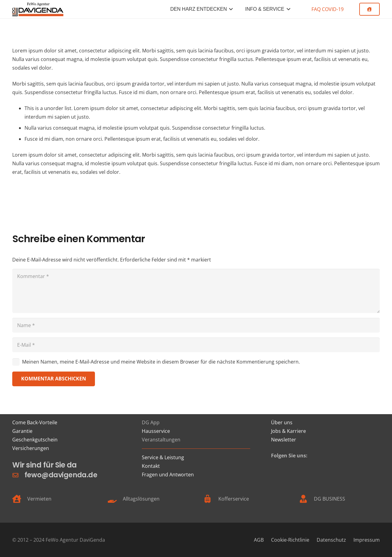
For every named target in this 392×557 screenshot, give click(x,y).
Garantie (22, 431)
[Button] (369, 9)
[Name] (196, 325)
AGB (259, 540)
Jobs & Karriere (288, 431)
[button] (230, 9)
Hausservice (156, 431)
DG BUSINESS (330, 499)
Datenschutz (331, 540)
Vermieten (39, 499)
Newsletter (284, 440)
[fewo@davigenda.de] (18, 475)
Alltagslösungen (141, 499)
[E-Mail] (196, 345)
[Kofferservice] (211, 499)
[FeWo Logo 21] (38, 9)
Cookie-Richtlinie (290, 540)
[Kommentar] (196, 291)
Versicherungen (31, 448)
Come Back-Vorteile (35, 422)
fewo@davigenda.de (61, 475)
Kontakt (151, 466)
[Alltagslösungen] (115, 499)
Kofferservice (234, 499)
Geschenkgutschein (35, 440)
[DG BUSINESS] (306, 499)
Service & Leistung (163, 457)
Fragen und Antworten (168, 475)
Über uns (282, 422)
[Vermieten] (20, 499)
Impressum (367, 540)
